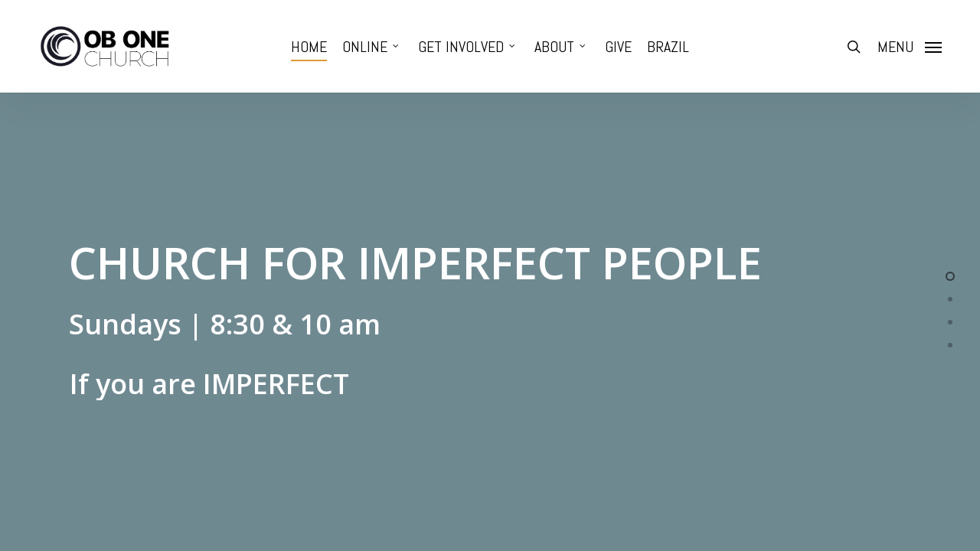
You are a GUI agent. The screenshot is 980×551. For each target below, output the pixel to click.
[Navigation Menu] (910, 47)
